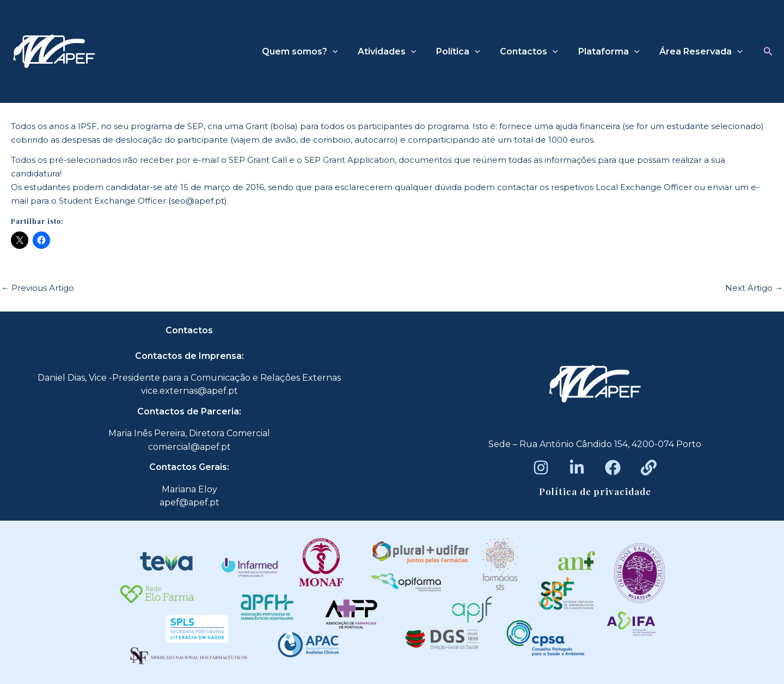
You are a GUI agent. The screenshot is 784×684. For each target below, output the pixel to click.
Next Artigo (754, 288)
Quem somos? (314, 52)
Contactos (535, 52)
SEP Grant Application (350, 160)
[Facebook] (613, 468)
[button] (768, 52)
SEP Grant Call (258, 160)
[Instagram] (541, 468)
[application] (346, 52)
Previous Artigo (38, 288)
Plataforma (613, 52)
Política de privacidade (595, 491)
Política (467, 52)
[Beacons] (649, 468)
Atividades (399, 52)
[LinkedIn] (577, 468)
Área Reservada (702, 52)
